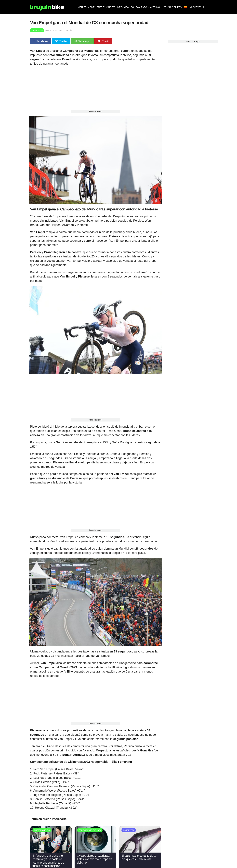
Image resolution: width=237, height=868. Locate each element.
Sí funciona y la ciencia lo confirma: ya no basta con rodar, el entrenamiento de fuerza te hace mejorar (48, 857)
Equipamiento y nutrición (146, 7)
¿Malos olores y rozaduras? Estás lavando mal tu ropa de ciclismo (95, 856)
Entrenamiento (106, 7)
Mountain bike (86, 7)
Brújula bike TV (173, 7)
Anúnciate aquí (95, 111)
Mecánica (123, 7)
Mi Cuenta (195, 7)
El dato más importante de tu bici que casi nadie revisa (139, 854)
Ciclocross (37, 30)
